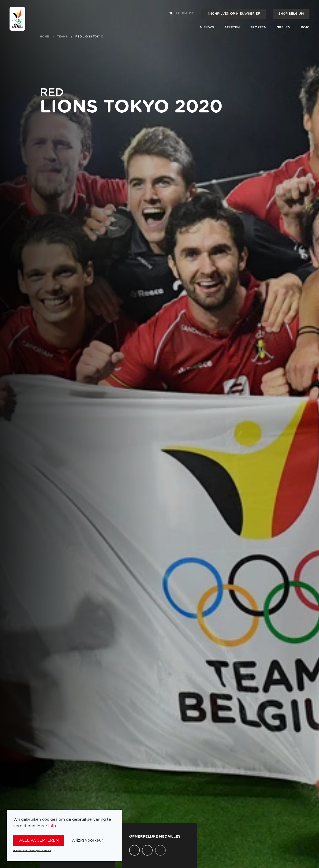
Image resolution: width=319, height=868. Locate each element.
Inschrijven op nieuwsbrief (233, 14)
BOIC (305, 27)
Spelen (284, 27)
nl (171, 14)
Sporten (258, 27)
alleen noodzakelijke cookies (32, 850)
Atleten (232, 27)
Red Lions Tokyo (89, 37)
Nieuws (207, 27)
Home (45, 37)
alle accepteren (39, 840)
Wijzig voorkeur (87, 840)
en (184, 14)
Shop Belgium (291, 14)
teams (62, 37)
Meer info (47, 826)
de (192, 14)
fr (178, 14)
